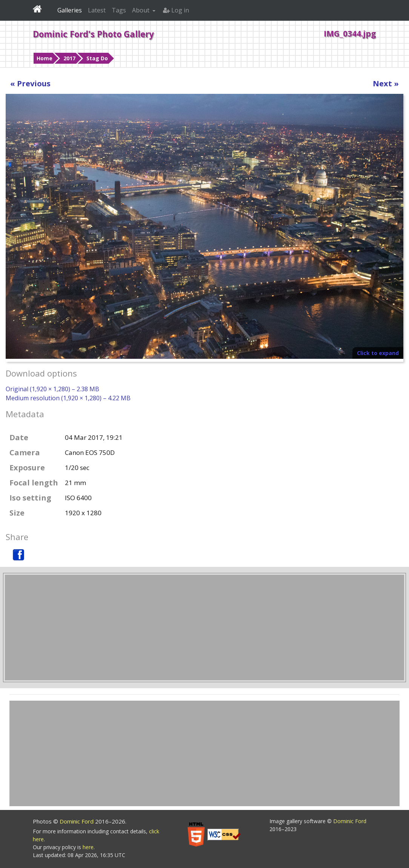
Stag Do (97, 58)
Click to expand (378, 353)
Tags (119, 10)
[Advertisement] (204, 628)
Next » (386, 83)
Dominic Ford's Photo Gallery (93, 34)
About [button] (141, 10)
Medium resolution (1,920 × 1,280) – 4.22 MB (68, 398)
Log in (176, 10)
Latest (97, 10)
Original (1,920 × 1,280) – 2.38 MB (52, 389)
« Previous (30, 83)
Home (45, 58)
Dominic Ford (77, 821)
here (88, 847)
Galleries (70, 10)
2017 (69, 58)
